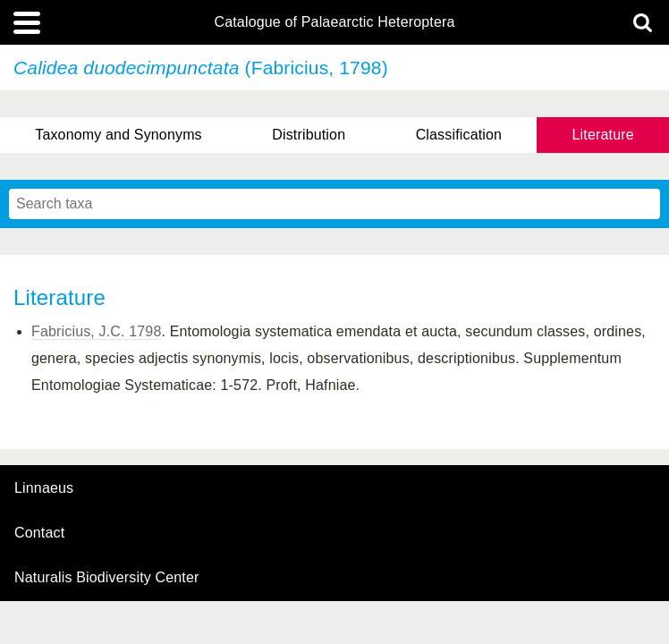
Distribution (309, 135)
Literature (603, 135)
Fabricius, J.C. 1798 (96, 331)
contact (39, 533)
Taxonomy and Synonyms (119, 135)
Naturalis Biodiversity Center (107, 578)
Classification (459, 135)
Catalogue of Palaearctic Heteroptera (334, 22)
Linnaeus (44, 488)
